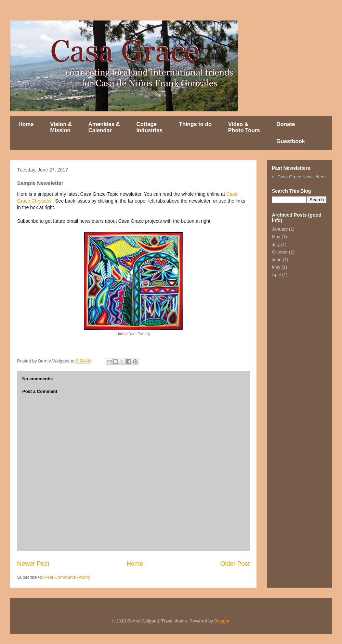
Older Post (235, 564)
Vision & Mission (61, 127)
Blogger (222, 621)
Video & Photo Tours (244, 127)
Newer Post (33, 564)
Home (26, 124)
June (277, 259)
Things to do (195, 124)
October (280, 252)
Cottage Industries (149, 127)
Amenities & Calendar (104, 127)
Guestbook (291, 141)
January (280, 229)
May (276, 237)
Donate (286, 124)
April (276, 275)
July (276, 244)
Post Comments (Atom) (68, 577)
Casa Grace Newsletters (301, 177)
